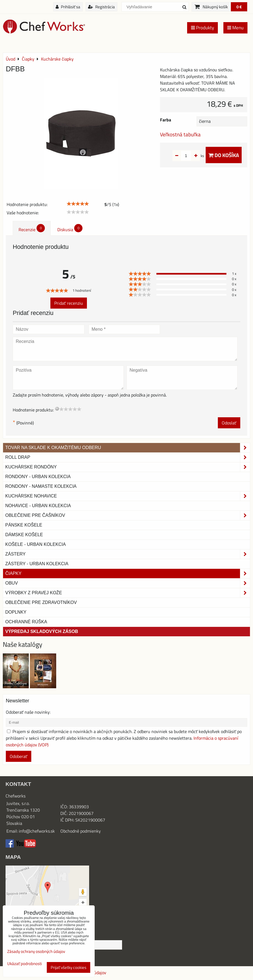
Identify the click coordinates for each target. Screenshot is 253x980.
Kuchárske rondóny (128, 467)
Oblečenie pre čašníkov (128, 515)
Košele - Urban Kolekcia (36, 544)
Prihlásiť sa (68, 7)
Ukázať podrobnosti (24, 964)
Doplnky (16, 612)
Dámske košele (24, 535)
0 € (239, 7)
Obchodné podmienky (81, 831)
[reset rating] (57, 409)
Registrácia (101, 7)
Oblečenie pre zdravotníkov (41, 602)
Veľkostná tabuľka (180, 134)
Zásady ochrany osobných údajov (36, 951)
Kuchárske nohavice (128, 496)
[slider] (78, 204)
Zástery (128, 554)
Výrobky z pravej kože (128, 593)
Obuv (128, 583)
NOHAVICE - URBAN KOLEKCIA (38, 506)
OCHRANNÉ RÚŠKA (26, 622)
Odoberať (19, 756)
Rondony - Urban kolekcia (38, 477)
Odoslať (229, 423)
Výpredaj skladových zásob (42, 631)
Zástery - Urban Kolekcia (37, 564)
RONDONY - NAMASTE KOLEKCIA (41, 486)
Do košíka (224, 155)
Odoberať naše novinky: (28, 712)
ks (194, 156)
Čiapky (128, 574)
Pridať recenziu (69, 303)
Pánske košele (24, 525)
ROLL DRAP (128, 457)
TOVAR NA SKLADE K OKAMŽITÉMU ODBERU (128, 448)
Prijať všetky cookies (69, 967)
